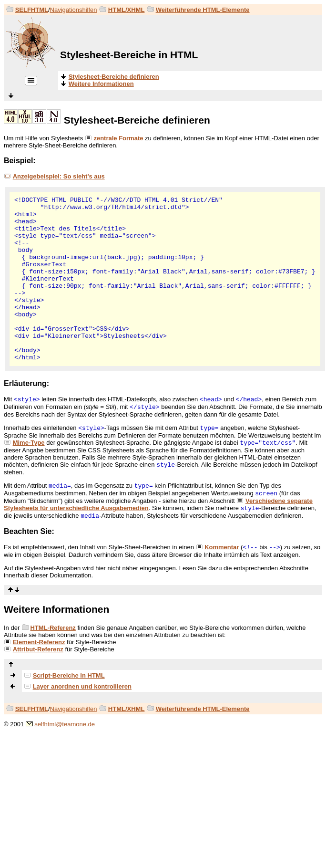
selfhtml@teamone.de (65, 724)
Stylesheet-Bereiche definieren (137, 120)
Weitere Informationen (56, 609)
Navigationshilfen (74, 10)
